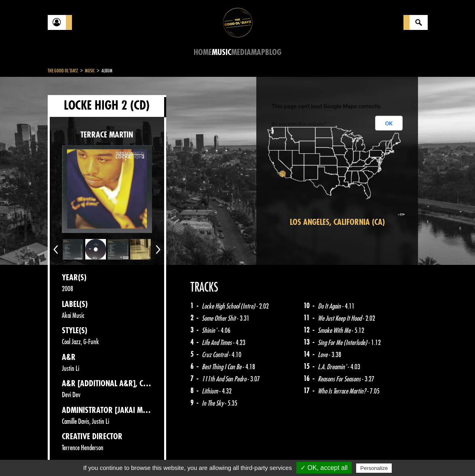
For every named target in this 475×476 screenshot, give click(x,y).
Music (222, 52)
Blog (273, 52)
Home (203, 52)
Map (258, 52)
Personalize (374, 468)
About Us (149, 456)
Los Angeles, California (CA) (337, 222)
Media (241, 52)
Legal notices (111, 456)
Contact (68, 455)
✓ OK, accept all (324, 468)
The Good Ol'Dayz (63, 71)
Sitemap (181, 456)
